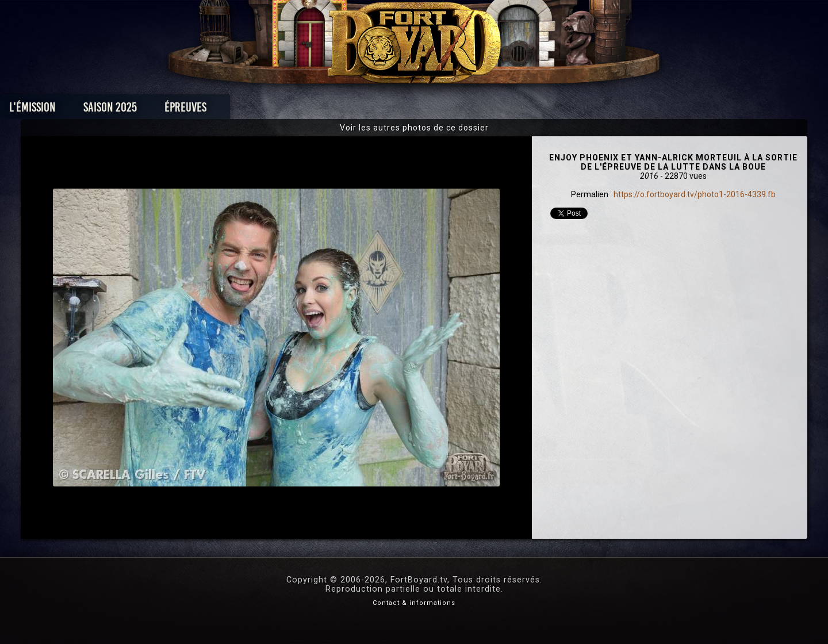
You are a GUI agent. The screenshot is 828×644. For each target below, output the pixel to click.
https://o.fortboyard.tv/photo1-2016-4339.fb (695, 194)
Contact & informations (414, 603)
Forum (556, 110)
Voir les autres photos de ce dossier (414, 128)
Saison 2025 (234, 110)
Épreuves (310, 110)
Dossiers (494, 110)
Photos (374, 110)
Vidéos (432, 110)
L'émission (157, 110)
